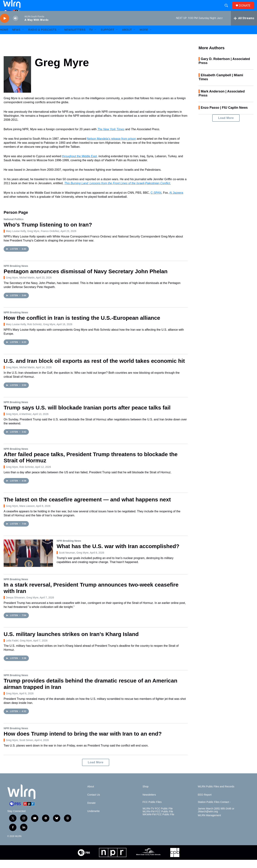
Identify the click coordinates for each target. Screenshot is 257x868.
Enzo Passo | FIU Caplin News (224, 116)
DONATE (247, 10)
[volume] (16, 27)
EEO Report (205, 803)
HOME (4, 38)
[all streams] (244, 26)
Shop (145, 795)
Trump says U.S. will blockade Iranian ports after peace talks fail (87, 416)
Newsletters (75, 38)
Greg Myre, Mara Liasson (20, 514)
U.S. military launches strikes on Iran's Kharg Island (71, 642)
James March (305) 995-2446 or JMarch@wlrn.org (216, 818)
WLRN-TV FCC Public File (158, 817)
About (127, 38)
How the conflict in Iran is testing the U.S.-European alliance (82, 326)
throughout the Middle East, (80, 164)
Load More (96, 771)
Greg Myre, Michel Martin (20, 286)
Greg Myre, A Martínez (19, 422)
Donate (91, 811)
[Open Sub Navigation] (23, 38)
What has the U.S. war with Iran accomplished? (118, 554)
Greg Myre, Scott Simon (19, 748)
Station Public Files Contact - (214, 810)
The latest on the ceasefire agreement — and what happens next (87, 508)
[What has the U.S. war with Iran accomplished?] (28, 561)
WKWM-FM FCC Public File (158, 823)
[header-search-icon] (228, 10)
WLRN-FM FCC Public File (158, 820)
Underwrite (94, 819)
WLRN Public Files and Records (216, 795)
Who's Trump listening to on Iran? (48, 233)
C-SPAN (156, 201)
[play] (5, 27)
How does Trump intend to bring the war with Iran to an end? (83, 742)
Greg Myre (12, 702)
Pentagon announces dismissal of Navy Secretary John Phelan (86, 280)
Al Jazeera (176, 201)
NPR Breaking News (16, 274)
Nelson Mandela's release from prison (111, 147)
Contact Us (94, 803)
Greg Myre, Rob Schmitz (20, 475)
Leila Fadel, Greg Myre (19, 649)
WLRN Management (209, 824)
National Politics (14, 227)
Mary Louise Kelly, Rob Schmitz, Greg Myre (31, 332)
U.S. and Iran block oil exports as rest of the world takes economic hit (94, 369)
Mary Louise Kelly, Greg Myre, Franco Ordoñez (33, 239)
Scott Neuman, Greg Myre (74, 561)
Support (107, 38)
